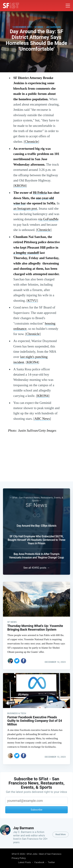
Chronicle (31, 142)
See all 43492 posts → (36, 568)
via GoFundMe (48, 219)
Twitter (51, 862)
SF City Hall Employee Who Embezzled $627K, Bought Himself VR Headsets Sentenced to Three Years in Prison (36, 540)
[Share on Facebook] (24, 661)
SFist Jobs (32, 854)
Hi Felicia (40, 193)
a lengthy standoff (26, 253)
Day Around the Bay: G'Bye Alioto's (36, 526)
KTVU (32, 301)
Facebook (39, 862)
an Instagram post (25, 208)
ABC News (42, 419)
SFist (14, 854)
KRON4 (20, 186)
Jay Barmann (53, 27)
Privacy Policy (19, 858)
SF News (39, 27)
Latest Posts (24, 862)
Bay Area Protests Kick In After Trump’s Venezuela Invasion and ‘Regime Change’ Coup (36, 556)
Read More (61, 834)
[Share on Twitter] (17, 661)
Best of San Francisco (50, 854)
